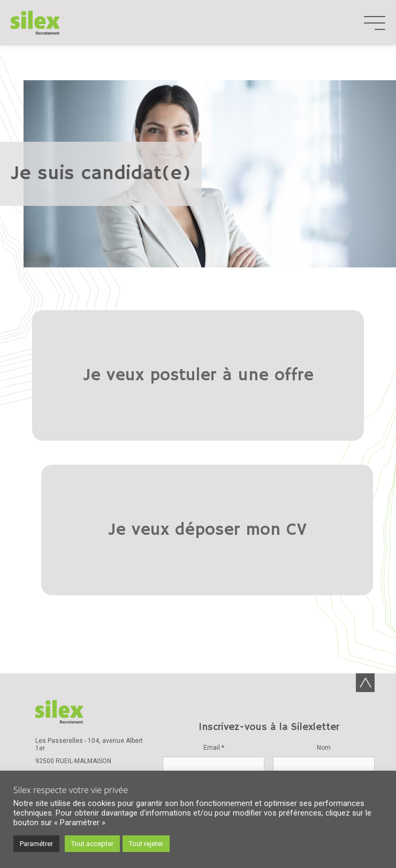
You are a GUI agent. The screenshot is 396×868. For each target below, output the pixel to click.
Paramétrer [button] (36, 844)
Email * (214, 570)
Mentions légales (332, 726)
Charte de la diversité (78, 655)
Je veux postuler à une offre (105, 364)
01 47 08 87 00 (57, 596)
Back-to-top (365, 505)
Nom (324, 570)
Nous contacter (77, 609)
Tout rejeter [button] (146, 844)
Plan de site (292, 739)
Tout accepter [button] (92, 844)
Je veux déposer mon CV (291, 364)
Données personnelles (260, 726)
